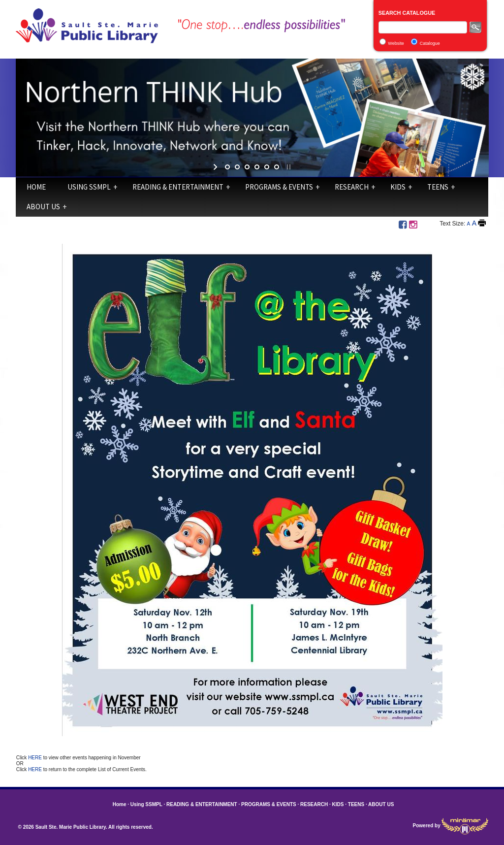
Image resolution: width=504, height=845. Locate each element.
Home (36, 187)
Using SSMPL (89, 187)
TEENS (438, 187)
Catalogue (430, 43)
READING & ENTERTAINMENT (178, 187)
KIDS (398, 187)
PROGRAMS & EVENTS (279, 187)
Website (396, 43)
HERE (36, 758)
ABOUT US (43, 207)
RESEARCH (352, 187)
